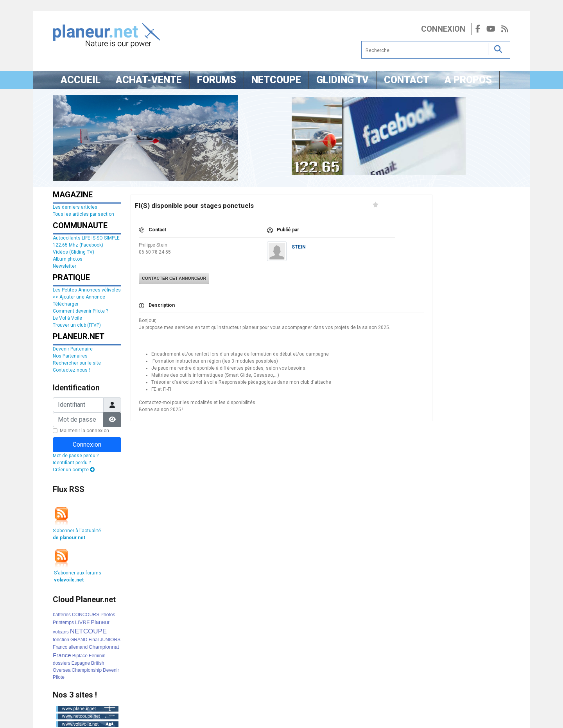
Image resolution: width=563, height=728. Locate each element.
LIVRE (82, 622)
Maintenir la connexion (84, 431)
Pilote (59, 677)
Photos (108, 615)
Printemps (63, 622)
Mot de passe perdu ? (76, 456)
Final (93, 640)
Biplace (80, 656)
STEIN (299, 247)
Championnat (104, 647)
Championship (87, 670)
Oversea (62, 670)
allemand (78, 647)
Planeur (100, 622)
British (98, 663)
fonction (61, 640)
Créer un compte (74, 470)
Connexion (443, 29)
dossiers (62, 663)
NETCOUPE (88, 631)
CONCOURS (86, 615)
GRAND (79, 640)
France (62, 655)
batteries (62, 615)
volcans (61, 632)
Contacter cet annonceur (174, 278)
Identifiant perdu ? (72, 463)
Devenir (111, 670)
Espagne (81, 663)
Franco (60, 647)
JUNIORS (110, 640)
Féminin (97, 656)
